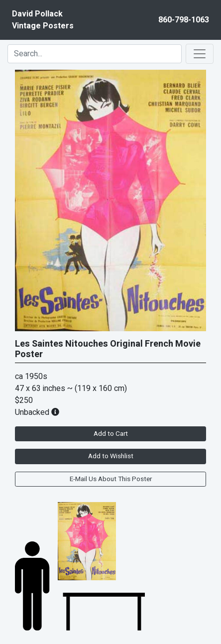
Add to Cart (111, 434)
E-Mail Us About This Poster (111, 479)
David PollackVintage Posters (43, 20)
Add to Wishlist (111, 456)
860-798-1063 (184, 20)
